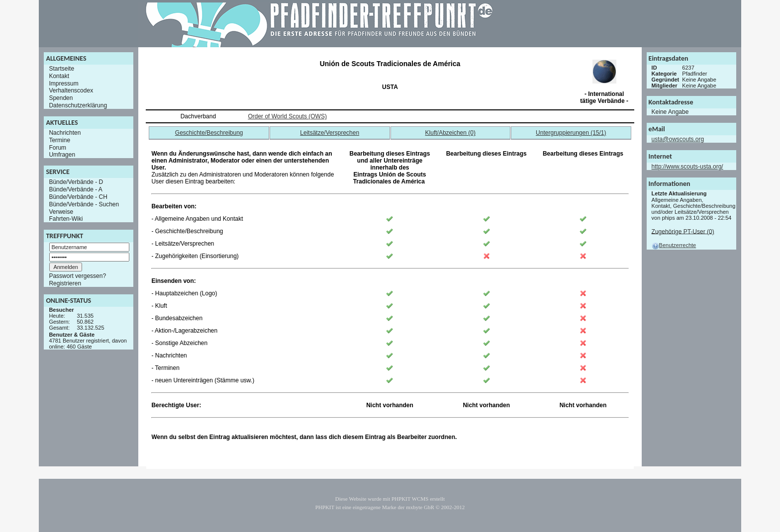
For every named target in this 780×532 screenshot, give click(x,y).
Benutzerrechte (674, 245)
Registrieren (65, 283)
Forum (57, 147)
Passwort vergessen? (77, 276)
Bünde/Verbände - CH (78, 197)
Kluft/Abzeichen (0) (450, 133)
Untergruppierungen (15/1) (571, 133)
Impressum (63, 83)
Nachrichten (65, 133)
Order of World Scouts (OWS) (287, 116)
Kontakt (59, 76)
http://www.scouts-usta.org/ (687, 167)
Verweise (61, 211)
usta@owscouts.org (678, 139)
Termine (59, 140)
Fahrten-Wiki (66, 219)
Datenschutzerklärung (78, 105)
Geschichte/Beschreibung (209, 133)
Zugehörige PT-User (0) (683, 231)
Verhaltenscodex (71, 90)
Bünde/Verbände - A (75, 189)
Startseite (61, 69)
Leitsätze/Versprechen (330, 133)
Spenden (61, 98)
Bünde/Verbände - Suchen (84, 204)
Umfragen (62, 155)
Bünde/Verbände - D (76, 182)
